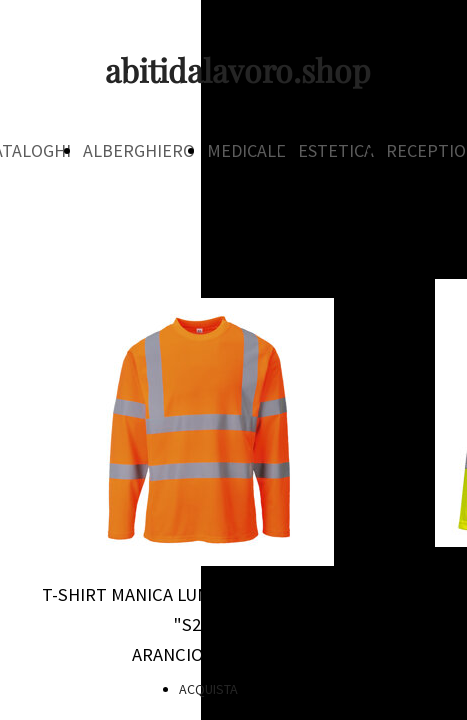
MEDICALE (246, 150)
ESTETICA (336, 150)
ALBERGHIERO (139, 150)
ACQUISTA (208, 689)
